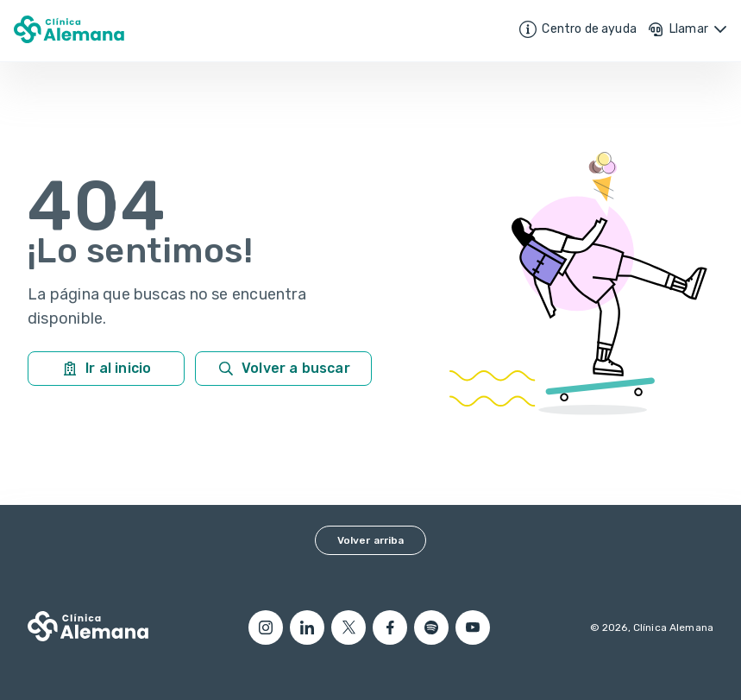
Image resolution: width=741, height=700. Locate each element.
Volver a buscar (284, 369)
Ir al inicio (106, 369)
